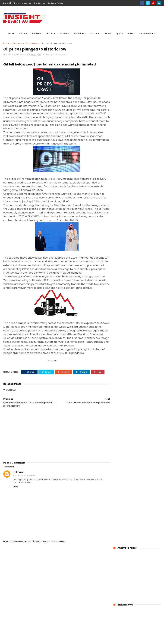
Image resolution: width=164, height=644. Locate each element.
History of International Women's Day (144, 344)
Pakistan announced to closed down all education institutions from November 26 (144, 286)
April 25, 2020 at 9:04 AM (25, 487)
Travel (108, 33)
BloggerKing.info (32, 640)
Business (17, 43)
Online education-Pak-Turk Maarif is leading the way (145, 315)
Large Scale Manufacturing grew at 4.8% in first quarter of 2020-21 (143, 331)
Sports (119, 33)
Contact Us (40, 3)
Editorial (23, 33)
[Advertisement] (103, 18)
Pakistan (65, 33)
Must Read (84, 589)
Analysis (36, 33)
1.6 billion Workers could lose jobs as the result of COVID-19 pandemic (145, 241)
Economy (95, 33)
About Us (27, 3)
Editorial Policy (55, 3)
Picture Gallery (147, 33)
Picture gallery (84, 630)
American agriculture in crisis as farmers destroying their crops (144, 301)
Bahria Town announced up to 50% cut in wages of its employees (145, 256)
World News (80, 33)
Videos (131, 33)
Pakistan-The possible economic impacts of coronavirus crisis (143, 270)
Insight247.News (11, 3)
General (80, 618)
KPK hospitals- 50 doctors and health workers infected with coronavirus (145, 227)
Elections (50, 33)
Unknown (19, 484)
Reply (16, 498)
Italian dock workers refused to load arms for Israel (145, 360)
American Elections (68, 624)
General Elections (67, 601)
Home (11, 33)
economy (84, 606)
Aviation (63, 630)
